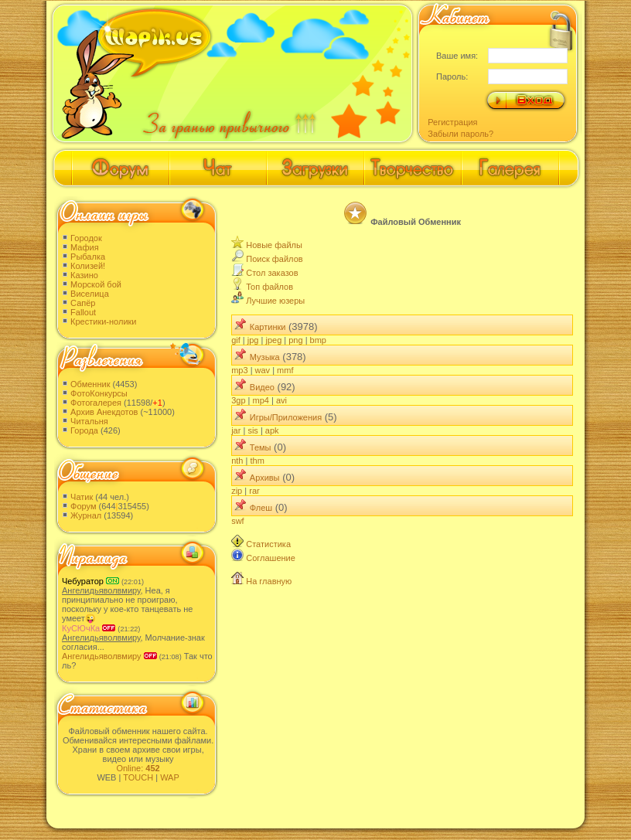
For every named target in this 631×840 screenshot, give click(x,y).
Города (84, 430)
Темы (261, 447)
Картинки (268, 327)
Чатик (82, 497)
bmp (318, 340)
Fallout (83, 312)
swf (238, 521)
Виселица (90, 294)
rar (254, 491)
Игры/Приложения (286, 417)
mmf (285, 370)
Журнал (86, 515)
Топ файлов (269, 287)
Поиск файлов (274, 259)
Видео (262, 387)
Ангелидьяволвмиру (102, 656)
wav (263, 370)
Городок (86, 238)
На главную (269, 581)
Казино (84, 275)
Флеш (261, 508)
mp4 (261, 400)
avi (281, 400)
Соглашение (271, 558)
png (295, 340)
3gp (238, 400)
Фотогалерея (96, 403)
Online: (138, 768)
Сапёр (83, 303)
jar (236, 430)
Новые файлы (274, 245)
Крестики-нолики (103, 321)
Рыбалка (88, 257)
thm (257, 461)
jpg (253, 340)
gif (236, 340)
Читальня (89, 421)
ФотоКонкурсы (99, 393)
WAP (170, 777)
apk (272, 430)
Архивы (265, 478)
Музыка (265, 357)
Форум (83, 506)
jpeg (273, 340)
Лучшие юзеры (275, 301)
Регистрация (452, 122)
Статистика (268, 544)
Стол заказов (272, 273)
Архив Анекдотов (104, 412)
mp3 (239, 370)
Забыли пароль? (460, 134)
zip (237, 491)
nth (237, 461)
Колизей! (88, 266)
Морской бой (96, 284)
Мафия (85, 247)
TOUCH (138, 777)
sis (252, 430)
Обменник (90, 384)
